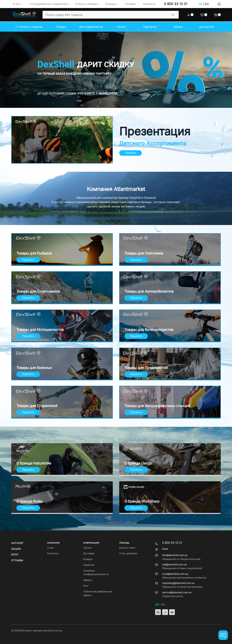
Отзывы (17, 560)
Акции (16, 549)
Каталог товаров (29, 27)
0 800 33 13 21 (176, 4)
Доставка (89, 553)
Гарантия (89, 565)
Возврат (88, 559)
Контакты (53, 553)
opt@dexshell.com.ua (174, 565)
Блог (15, 555)
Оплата (87, 548)
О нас (50, 548)
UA (201, 4)
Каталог (17, 543)
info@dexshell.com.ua (175, 555)
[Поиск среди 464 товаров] (106, 15)
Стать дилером (128, 553)
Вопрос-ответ (127, 548)
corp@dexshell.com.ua (175, 574)
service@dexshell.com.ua (177, 593)
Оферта (88, 580)
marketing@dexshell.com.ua (178, 583)
